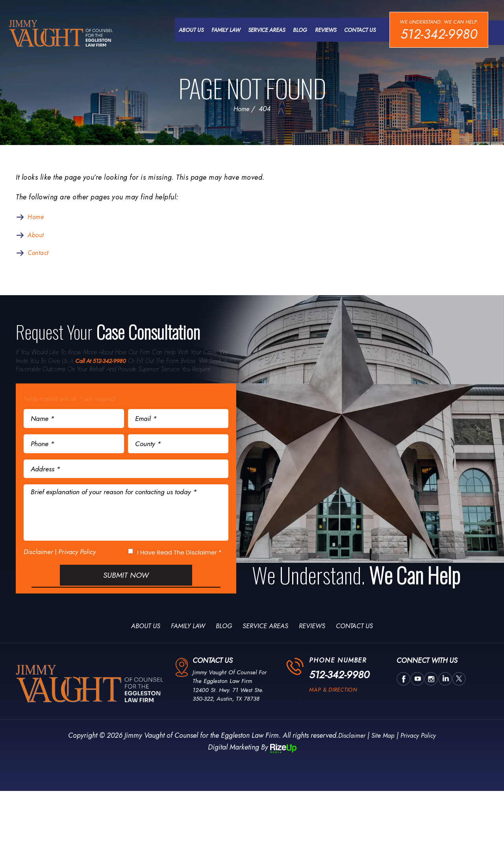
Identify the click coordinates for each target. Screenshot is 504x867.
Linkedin (442, 699)
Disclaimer (38, 568)
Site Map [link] (383, 755)
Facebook (403, 699)
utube (416, 699)
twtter (455, 699)
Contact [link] (40, 255)
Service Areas (265, 30)
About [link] (37, 237)
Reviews (324, 30)
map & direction (336, 711)
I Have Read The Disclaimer (179, 568)
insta (429, 699)
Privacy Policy (77, 567)
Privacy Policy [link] (422, 755)
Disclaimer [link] (348, 755)
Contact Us (358, 30)
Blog (298, 30)
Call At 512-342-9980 (104, 364)
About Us (189, 30)
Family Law (224, 30)
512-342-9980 (438, 34)
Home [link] (37, 218)
